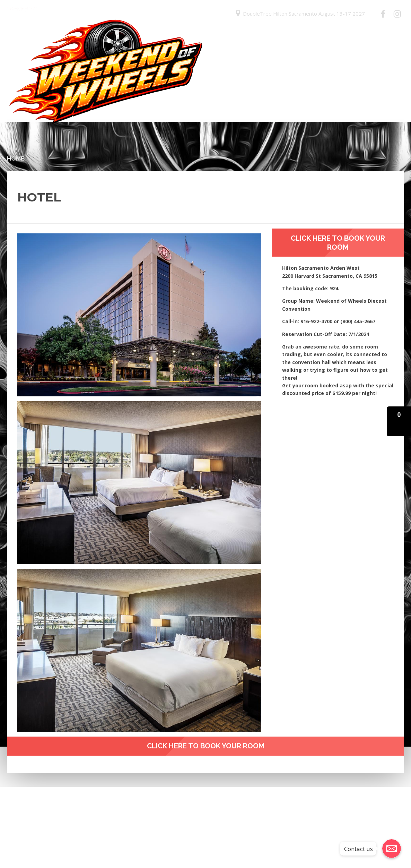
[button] (399, 421)
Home (16, 158)
